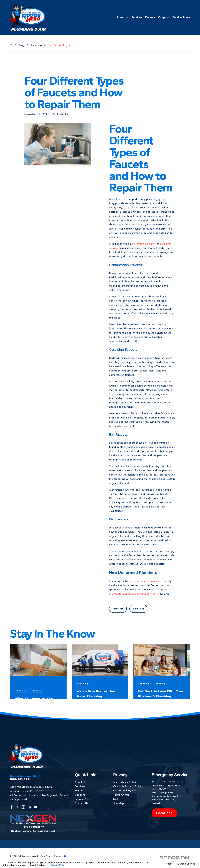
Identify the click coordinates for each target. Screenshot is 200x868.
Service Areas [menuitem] (181, 17)
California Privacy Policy (127, 786)
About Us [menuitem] (123, 17)
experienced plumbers (149, 581)
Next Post (138, 609)
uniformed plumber (143, 244)
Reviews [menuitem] (150, 17)
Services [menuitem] (137, 17)
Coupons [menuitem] (164, 17)
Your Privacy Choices (53, 856)
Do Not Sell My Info (125, 791)
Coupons (80, 795)
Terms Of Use (121, 795)
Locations (164, 813)
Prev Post (118, 609)
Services (80, 786)
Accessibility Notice (125, 782)
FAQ (116, 799)
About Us (80, 782)
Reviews (79, 791)
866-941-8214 (20, 779)
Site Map (119, 803)
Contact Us (81, 803)
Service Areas (83, 799)
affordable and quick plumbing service (132, 594)
